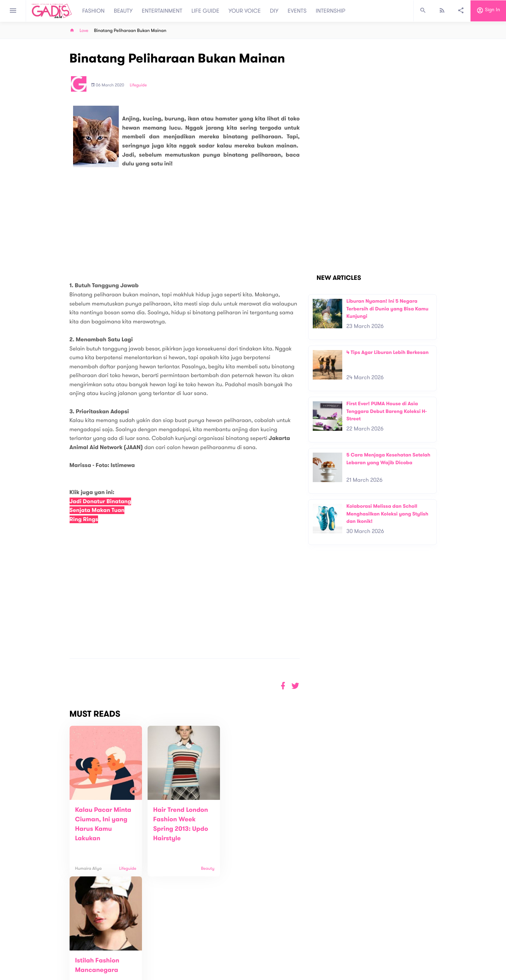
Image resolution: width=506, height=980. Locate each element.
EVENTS (297, 11)
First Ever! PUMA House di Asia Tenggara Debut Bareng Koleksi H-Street (387, 411)
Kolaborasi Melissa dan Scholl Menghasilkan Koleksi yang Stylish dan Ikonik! (387, 514)
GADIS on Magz (327, 948)
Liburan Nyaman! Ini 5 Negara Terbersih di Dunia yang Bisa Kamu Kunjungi (388, 309)
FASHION (93, 11)
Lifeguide (138, 85)
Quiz (268, 948)
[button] (295, 686)
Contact (161, 952)
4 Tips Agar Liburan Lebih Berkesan (388, 352)
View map (61, 974)
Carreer (160, 959)
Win (280, 948)
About (158, 944)
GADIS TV (297, 948)
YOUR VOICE (245, 11)
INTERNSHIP (330, 11)
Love (84, 31)
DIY (274, 11)
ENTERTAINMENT (162, 11)
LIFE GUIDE (205, 11)
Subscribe (425, 922)
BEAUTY (123, 11)
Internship (162, 966)
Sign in (488, 11)
